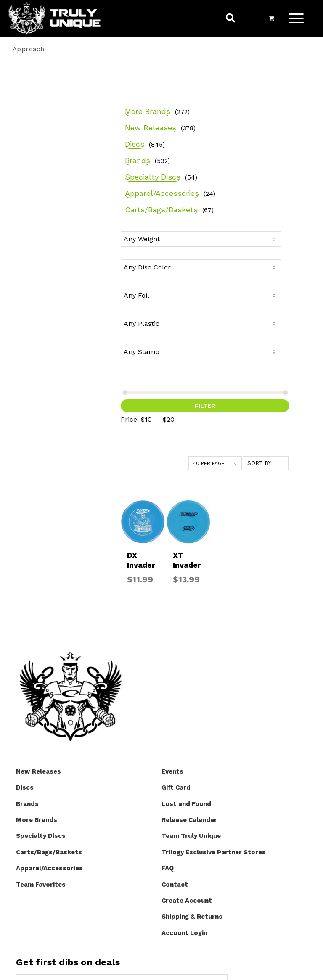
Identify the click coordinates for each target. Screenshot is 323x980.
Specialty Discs (49, 169)
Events (172, 642)
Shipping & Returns (192, 787)
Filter (54, 438)
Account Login (184, 803)
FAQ (168, 738)
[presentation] (80, 880)
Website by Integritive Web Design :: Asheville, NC (163, 968)
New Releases (47, 107)
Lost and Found (186, 674)
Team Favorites (41, 755)
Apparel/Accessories (58, 199)
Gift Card (176, 658)
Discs (31, 136)
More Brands (44, 90)
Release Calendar (189, 690)
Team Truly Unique (191, 706)
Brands (34, 153)
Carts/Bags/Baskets (57, 229)
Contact (175, 755)
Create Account (187, 771)
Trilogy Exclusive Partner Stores (214, 722)
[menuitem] (232, 21)
